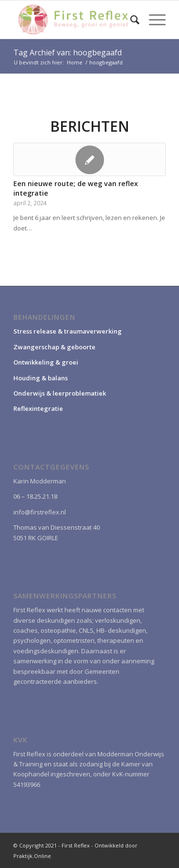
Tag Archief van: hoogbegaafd (68, 52)
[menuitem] (130, 20)
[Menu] (153, 20)
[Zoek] (130, 20)
